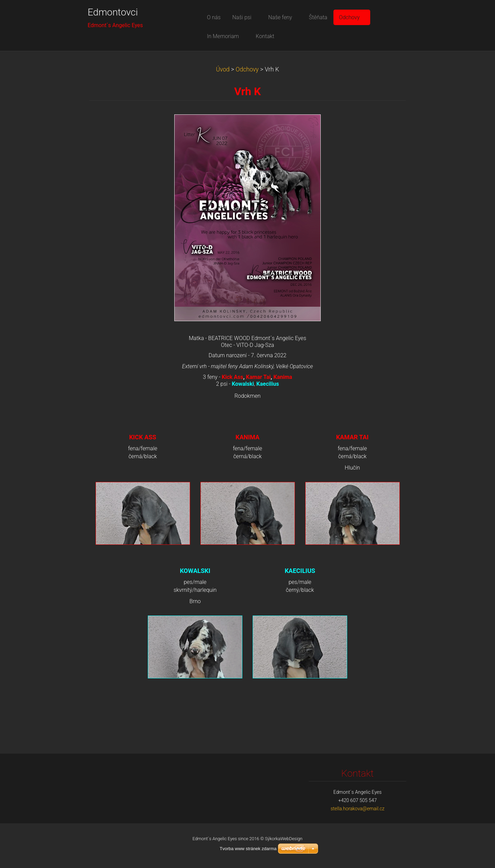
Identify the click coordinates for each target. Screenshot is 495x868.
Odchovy (247, 69)
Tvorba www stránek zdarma (248, 849)
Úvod (223, 69)
